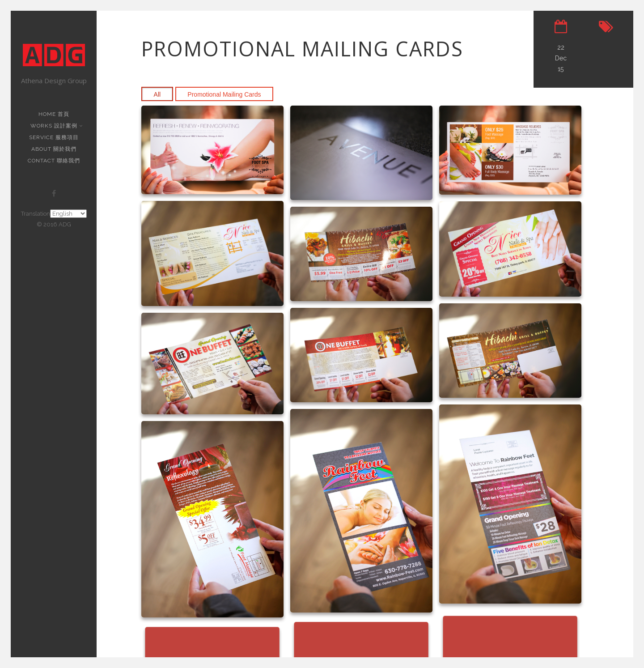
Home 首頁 (54, 114)
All (157, 94)
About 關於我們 (54, 149)
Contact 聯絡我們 (54, 161)
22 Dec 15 (561, 58)
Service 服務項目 (54, 137)
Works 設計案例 (55, 126)
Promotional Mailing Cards (224, 94)
